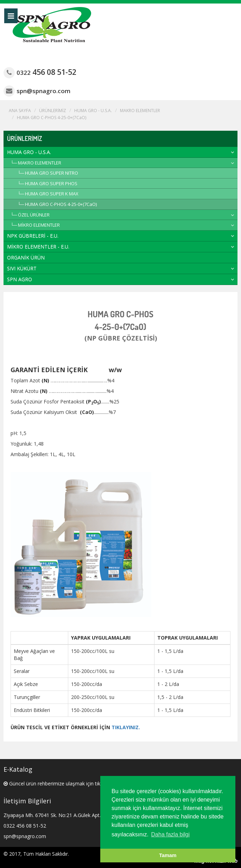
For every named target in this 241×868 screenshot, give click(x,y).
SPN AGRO (20, 279)
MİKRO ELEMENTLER (39, 225)
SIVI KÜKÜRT (22, 268)
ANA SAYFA (20, 111)
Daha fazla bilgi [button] (170, 834)
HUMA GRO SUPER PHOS (51, 183)
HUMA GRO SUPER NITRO (52, 173)
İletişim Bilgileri (27, 801)
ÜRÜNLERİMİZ (53, 111)
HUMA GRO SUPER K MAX (52, 194)
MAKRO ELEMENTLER (140, 111)
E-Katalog (18, 769)
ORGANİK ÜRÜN (26, 257)
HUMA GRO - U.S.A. (93, 111)
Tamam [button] (168, 855)
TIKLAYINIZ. (126, 727)
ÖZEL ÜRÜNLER (34, 215)
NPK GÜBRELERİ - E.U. (33, 236)
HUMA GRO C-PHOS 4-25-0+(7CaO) (52, 118)
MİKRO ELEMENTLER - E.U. (38, 247)
